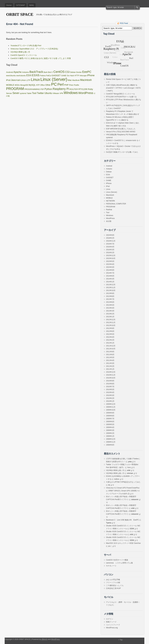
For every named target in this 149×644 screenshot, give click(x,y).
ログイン (110, 619)
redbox (117, 479)
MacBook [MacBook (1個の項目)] (76, 80)
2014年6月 (110, 276)
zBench (44, 639)
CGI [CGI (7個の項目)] (67, 72)
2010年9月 (110, 381)
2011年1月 (110, 369)
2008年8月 (110, 445)
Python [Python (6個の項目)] (48, 89)
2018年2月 (110, 238)
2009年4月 (110, 427)
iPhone (109, 183)
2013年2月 (110, 314)
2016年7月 (110, 244)
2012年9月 (110, 328)
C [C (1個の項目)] (52, 72)
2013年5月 (110, 305)
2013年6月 (110, 302)
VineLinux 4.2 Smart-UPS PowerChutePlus (123, 488)
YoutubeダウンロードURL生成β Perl (26, 46)
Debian (109, 172)
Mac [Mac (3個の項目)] (70, 80)
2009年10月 (111, 410)
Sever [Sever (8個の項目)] (16, 93)
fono (129, 467)
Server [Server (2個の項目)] (9, 93)
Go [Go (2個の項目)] (68, 76)
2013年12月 (111, 285)
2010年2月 (110, 398)
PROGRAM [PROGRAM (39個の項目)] (15, 89)
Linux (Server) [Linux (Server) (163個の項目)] (54, 79)
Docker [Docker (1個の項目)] (79, 72)
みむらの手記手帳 (113, 580)
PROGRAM (111, 207)
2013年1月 (110, 317)
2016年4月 (110, 247)
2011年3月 (110, 363)
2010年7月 (110, 387)
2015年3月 (110, 267)
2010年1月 (110, 401)
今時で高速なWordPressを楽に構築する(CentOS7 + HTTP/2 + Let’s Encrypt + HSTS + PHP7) (123, 88)
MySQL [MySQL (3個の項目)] (32, 85)
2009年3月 (110, 430)
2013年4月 (110, 308)
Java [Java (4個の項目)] (13, 80)
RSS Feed (124, 23)
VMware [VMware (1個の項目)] (56, 93)
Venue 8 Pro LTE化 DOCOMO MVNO (121, 132)
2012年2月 (110, 340)
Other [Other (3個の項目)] (48, 85)
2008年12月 (111, 439)
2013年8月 (110, 296)
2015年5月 (110, 261)
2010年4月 (110, 392)
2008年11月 (111, 442)
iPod (108, 186)
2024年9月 (110, 235)
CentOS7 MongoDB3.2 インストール (120, 94)
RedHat (109, 210)
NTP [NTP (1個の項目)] (38, 85)
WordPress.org (112, 628)
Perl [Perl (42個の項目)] (60, 84)
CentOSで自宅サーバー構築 (117, 560)
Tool (108, 213)
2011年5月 (110, 357)
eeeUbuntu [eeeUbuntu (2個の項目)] (11, 76)
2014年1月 (110, 282)
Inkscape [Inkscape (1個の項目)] (83, 76)
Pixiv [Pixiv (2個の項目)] (71, 85)
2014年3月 (110, 279)
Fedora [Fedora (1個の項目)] (43, 76)
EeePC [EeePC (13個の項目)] (87, 72)
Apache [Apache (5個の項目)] (18, 72)
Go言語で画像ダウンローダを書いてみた (122, 152)
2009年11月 (111, 407)
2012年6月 (110, 331)
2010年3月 (110, 395)
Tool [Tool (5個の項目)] (34, 93)
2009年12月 (111, 404)
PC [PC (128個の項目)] (54, 84)
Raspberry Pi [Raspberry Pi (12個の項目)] (61, 89)
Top (121, 640)
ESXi (108, 175)
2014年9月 (110, 270)
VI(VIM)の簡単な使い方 (20, 52)
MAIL (32, 5)
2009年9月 (110, 413)
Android (109, 166)
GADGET (110, 178)
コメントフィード (113, 625)
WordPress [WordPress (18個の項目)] (86, 93)
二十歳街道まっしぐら (115, 585)
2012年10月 (111, 325)
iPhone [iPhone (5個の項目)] (91, 75)
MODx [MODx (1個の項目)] (17, 85)
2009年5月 (110, 424)
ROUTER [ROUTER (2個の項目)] (74, 89)
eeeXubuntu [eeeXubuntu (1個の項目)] (21, 76)
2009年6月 (110, 422)
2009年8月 (110, 416)
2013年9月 (110, 293)
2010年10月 (111, 378)
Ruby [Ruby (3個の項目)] (90, 89)
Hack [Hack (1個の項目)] (72, 76)
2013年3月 (110, 311)
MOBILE (109, 198)
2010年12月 (111, 372)
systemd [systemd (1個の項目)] (23, 93)
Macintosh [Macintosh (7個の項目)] (86, 80)
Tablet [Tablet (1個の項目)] (29, 93)
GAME (109, 180)
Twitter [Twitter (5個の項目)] (40, 93)
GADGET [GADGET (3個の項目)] (56, 75)
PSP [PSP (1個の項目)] (42, 89)
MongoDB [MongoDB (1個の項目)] (24, 85)
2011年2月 (110, 366)
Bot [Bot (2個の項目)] (49, 72)
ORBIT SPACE (20, 14)
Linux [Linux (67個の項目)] (35, 80)
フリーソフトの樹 (113, 583)
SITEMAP (20, 5)
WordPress (110, 218)
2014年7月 (110, 273)
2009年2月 (110, 433)
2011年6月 (110, 355)
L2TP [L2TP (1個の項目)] (28, 80)
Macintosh (110, 195)
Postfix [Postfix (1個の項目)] (76, 85)
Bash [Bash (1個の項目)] (45, 72)
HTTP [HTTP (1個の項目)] (77, 76)
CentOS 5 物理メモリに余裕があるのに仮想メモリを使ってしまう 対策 (41, 58)
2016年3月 (110, 250)
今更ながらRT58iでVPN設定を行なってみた (123, 482)
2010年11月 (111, 375)
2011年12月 (111, 346)
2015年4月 (110, 264)
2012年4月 (110, 337)
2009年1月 (110, 436)
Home (9, 5)
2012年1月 (110, 343)
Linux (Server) (112, 192)
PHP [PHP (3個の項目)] (66, 85)
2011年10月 (111, 349)
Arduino (109, 169)
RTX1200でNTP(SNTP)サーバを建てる (121, 97)
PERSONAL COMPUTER (116, 204)
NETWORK (111, 201)
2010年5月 (110, 390)
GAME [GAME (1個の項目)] (64, 76)
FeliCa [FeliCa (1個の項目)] (49, 76)
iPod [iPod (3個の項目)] (8, 80)
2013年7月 (110, 299)
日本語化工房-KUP (113, 588)
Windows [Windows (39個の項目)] (71, 93)
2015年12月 (111, 256)
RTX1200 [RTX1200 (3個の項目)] (83, 89)
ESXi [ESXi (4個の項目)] (29, 75)
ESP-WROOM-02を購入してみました (121, 129)
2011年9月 (110, 352)
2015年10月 (111, 258)
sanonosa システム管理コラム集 (119, 563)
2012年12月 (111, 320)
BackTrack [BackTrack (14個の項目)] (36, 72)
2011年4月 (110, 360)
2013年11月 (111, 288)
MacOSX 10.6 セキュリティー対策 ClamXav (123, 543)
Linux (108, 189)
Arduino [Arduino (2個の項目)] (26, 72)
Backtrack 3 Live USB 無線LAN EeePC (122, 520)
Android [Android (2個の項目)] (10, 72)
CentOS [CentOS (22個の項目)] (59, 72)
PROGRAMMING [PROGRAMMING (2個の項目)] (32, 89)
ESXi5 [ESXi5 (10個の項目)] (36, 75)
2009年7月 (110, 419)
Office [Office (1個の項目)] (42, 85)
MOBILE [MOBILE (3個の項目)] (10, 85)
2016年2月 (110, 253)
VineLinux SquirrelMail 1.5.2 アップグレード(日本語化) (34, 49)
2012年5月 (110, 334)
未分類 (109, 221)
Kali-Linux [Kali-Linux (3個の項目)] (21, 80)
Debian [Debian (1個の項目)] (73, 72)
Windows (110, 215)
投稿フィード (111, 622)
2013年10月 (111, 290)
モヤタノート (111, 566)
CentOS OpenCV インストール (24, 55)
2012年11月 (111, 323)
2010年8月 (110, 384)
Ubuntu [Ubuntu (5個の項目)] (48, 93)
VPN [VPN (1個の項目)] (61, 93)
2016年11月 (111, 241)
